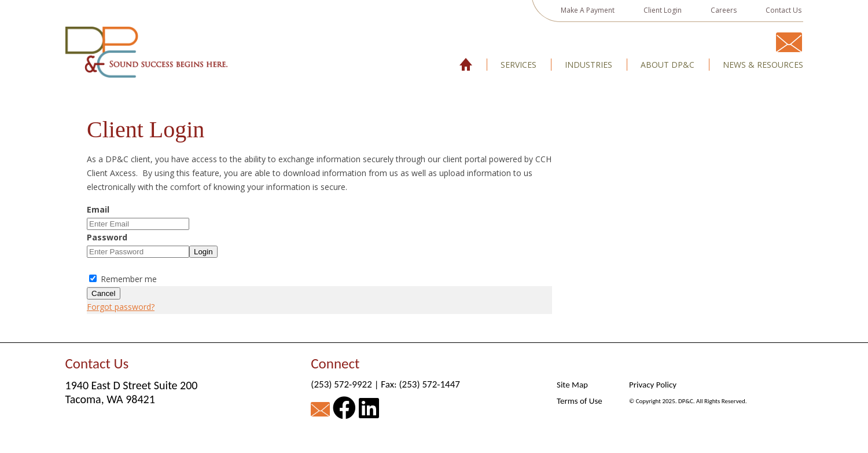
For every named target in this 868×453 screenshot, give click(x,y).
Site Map (572, 385)
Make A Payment (588, 10)
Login (203, 252)
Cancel (104, 293)
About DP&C (667, 65)
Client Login (663, 10)
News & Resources (763, 65)
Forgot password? (121, 307)
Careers (724, 10)
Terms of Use (580, 401)
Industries (589, 65)
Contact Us (784, 10)
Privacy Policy (653, 385)
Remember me (123, 279)
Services (518, 65)
